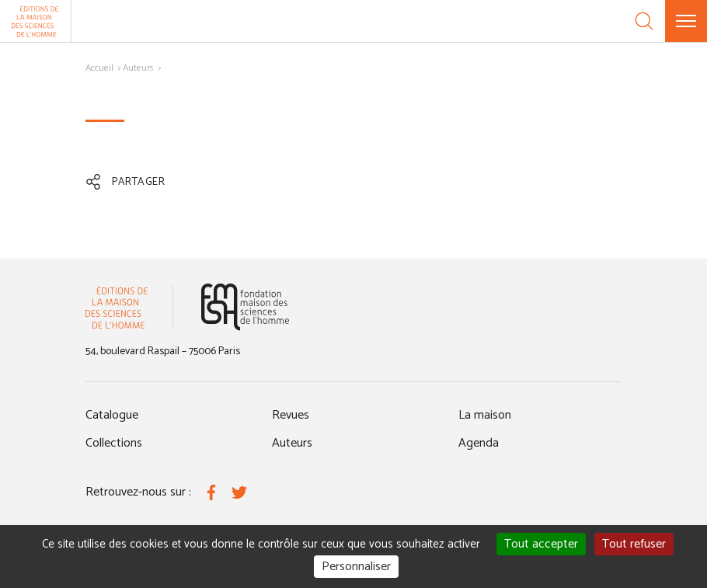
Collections (114, 443)
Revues (291, 415)
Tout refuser (634, 544)
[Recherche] (644, 21)
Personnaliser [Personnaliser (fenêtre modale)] (356, 567)
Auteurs (138, 68)
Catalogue (112, 415)
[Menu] (686, 21)
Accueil (99, 68)
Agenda (479, 443)
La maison (485, 415)
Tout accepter (541, 544)
